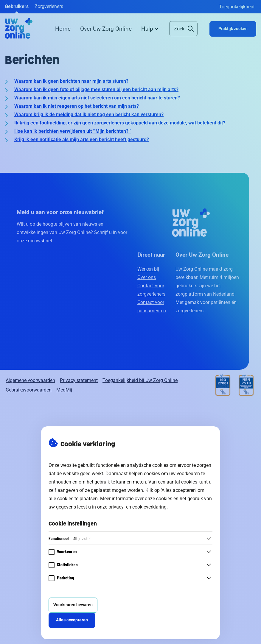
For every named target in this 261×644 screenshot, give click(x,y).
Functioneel (70, 538)
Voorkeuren (67, 551)
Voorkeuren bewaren (73, 605)
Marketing (65, 577)
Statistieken (67, 564)
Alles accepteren (72, 620)
